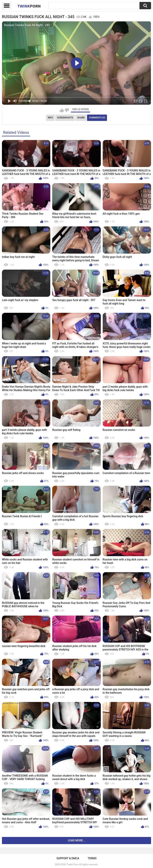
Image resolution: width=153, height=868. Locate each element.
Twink (29, 6)
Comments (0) (97, 118)
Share (81, 118)
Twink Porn (72, 865)
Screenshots (65, 118)
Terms (92, 858)
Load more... (76, 840)
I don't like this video (67, 110)
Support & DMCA (68, 858)
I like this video (62, 110)
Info (50, 118)
